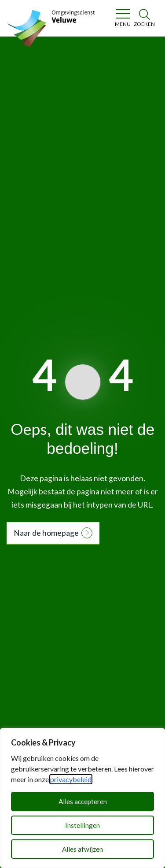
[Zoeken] (144, 18)
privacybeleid (71, 779)
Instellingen (82, 825)
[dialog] (82, 798)
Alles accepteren (83, 801)
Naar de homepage (46, 533)
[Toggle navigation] (123, 18)
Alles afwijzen (82, 849)
